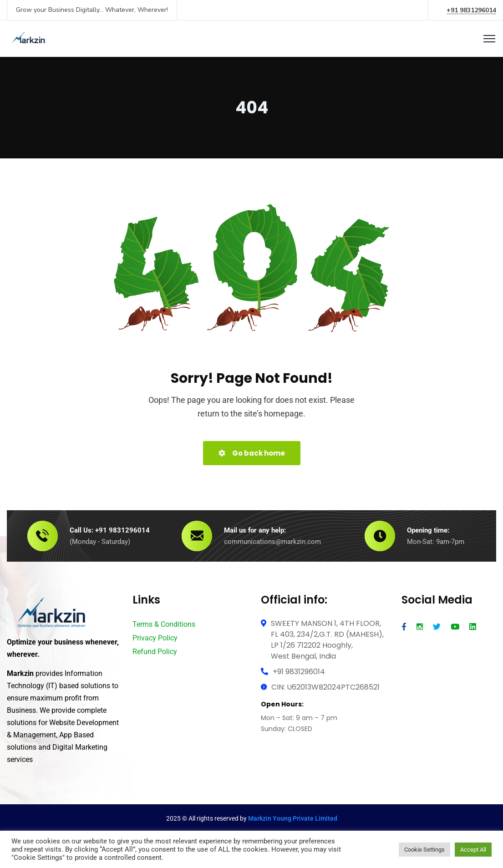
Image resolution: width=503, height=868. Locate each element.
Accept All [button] (473, 850)
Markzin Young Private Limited (293, 818)
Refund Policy (155, 652)
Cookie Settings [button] (424, 850)
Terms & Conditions (164, 624)
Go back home (252, 453)
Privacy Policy (155, 638)
